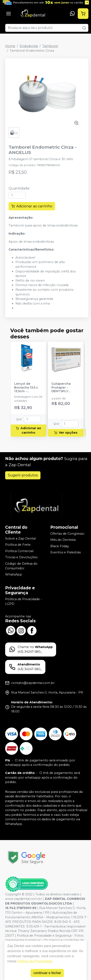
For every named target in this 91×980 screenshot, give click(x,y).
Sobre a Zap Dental (20, 538)
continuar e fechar (47, 973)
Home (10, 46)
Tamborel (50, 46)
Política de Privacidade (35, 961)
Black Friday (60, 546)
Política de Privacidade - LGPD (24, 601)
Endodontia (29, 46)
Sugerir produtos (23, 475)
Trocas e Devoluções (21, 557)
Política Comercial (19, 551)
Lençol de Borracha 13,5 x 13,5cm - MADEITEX (26, 387)
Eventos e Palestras (66, 553)
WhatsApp (14, 574)
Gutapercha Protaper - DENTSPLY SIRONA (61, 387)
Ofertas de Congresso (67, 534)
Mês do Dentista (63, 540)
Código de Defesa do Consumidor (21, 566)
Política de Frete (18, 545)
